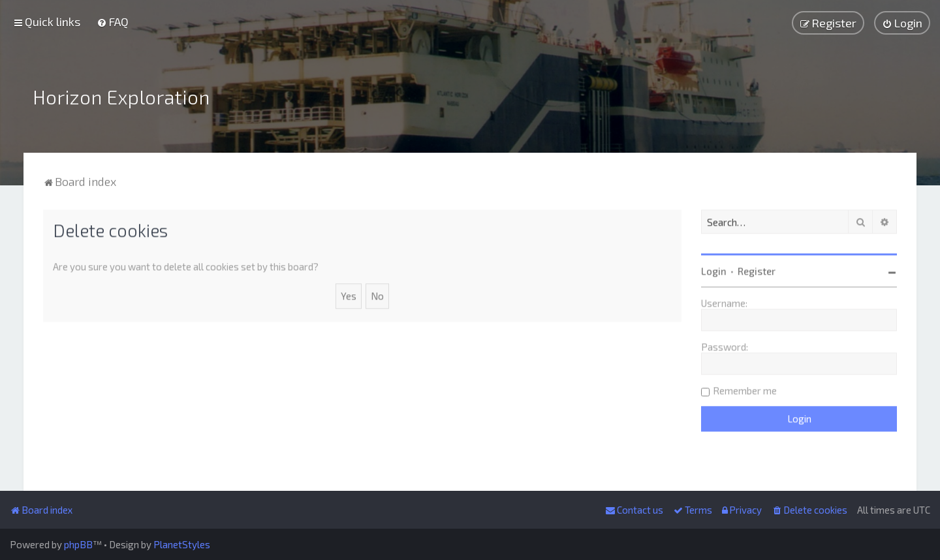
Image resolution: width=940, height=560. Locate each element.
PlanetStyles (182, 544)
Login (714, 269)
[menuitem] (113, 22)
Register (757, 269)
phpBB (78, 544)
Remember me (745, 388)
